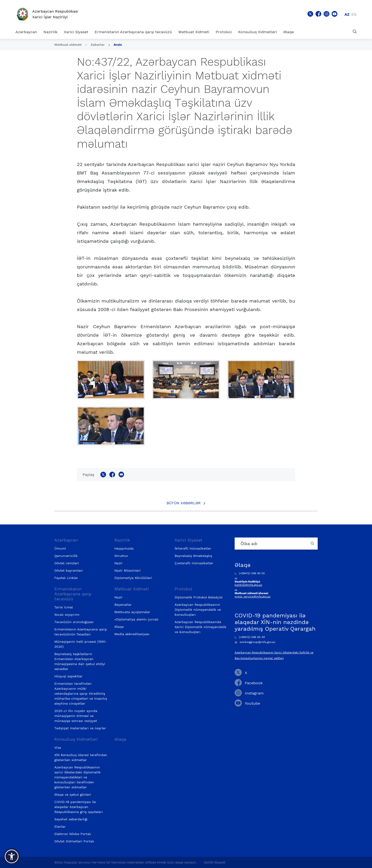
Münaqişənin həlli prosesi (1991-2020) (81, 644)
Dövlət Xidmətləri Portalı (74, 841)
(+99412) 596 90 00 (250, 573)
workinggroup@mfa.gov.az (255, 642)
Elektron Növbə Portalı (73, 834)
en (354, 14)
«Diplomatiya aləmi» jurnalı (136, 619)
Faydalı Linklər (66, 578)
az (347, 14)
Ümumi (60, 548)
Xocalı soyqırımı (67, 615)
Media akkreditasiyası (132, 634)
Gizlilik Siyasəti (215, 862)
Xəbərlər (98, 45)
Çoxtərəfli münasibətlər (194, 563)
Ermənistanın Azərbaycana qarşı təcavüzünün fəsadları (81, 632)
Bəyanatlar (123, 605)
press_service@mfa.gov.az (253, 597)
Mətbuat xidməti (68, 45)
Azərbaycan (26, 32)
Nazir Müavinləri (128, 570)
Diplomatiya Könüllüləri (133, 578)
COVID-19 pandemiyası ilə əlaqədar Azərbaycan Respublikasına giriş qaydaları (79, 807)
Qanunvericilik (66, 556)
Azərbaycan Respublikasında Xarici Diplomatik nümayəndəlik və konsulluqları (200, 627)
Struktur (121, 556)
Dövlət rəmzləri (67, 563)
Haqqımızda (124, 548)
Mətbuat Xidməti (194, 32)
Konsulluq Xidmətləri (258, 32)
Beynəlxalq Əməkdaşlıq (193, 556)
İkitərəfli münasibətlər (193, 548)
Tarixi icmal (64, 607)
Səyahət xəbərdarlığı (71, 819)
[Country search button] (313, 544)
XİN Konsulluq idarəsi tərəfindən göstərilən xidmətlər (81, 757)
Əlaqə (288, 32)
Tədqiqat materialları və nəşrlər (80, 728)
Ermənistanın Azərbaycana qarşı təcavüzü (133, 32)
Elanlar (60, 827)
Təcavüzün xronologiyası (74, 622)
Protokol (224, 32)
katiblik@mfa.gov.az (248, 585)
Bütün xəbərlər (184, 503)
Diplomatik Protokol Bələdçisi (199, 597)
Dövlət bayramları (69, 570)
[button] (12, 856)
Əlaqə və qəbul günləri (73, 795)
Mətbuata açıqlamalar (132, 612)
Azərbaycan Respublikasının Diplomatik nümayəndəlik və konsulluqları (198, 610)
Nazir (119, 563)
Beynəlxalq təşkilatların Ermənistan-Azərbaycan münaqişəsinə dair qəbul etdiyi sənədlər (80, 661)
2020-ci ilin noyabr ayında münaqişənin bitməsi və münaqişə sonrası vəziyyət (76, 716)
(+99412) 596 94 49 (250, 637)
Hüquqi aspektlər (68, 676)
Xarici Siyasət (76, 32)
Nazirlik (50, 32)
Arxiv (118, 45)
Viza (58, 748)
